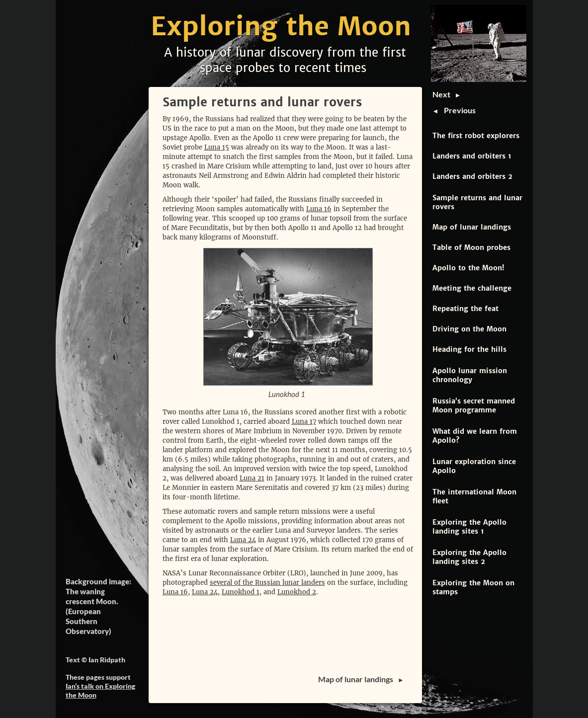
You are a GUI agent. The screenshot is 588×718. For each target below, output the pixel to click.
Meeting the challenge (472, 288)
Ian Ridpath (107, 660)
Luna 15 (217, 147)
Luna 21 (252, 478)
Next (444, 94)
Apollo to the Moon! (468, 268)
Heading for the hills (469, 349)
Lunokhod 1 (241, 592)
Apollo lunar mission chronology (470, 375)
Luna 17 (304, 422)
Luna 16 (319, 209)
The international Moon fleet (474, 496)
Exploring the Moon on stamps (473, 587)
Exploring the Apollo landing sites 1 (469, 527)
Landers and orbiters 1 (472, 156)
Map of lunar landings (472, 227)
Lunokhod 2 (297, 592)
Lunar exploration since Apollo (474, 466)
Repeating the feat (465, 309)
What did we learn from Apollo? (475, 436)
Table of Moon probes (471, 247)
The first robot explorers (476, 136)
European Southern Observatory (87, 621)
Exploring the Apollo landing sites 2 (469, 557)
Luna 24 (243, 540)
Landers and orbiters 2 (472, 176)
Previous (460, 110)
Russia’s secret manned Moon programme (474, 405)
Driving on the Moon (469, 329)
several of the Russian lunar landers (267, 583)
